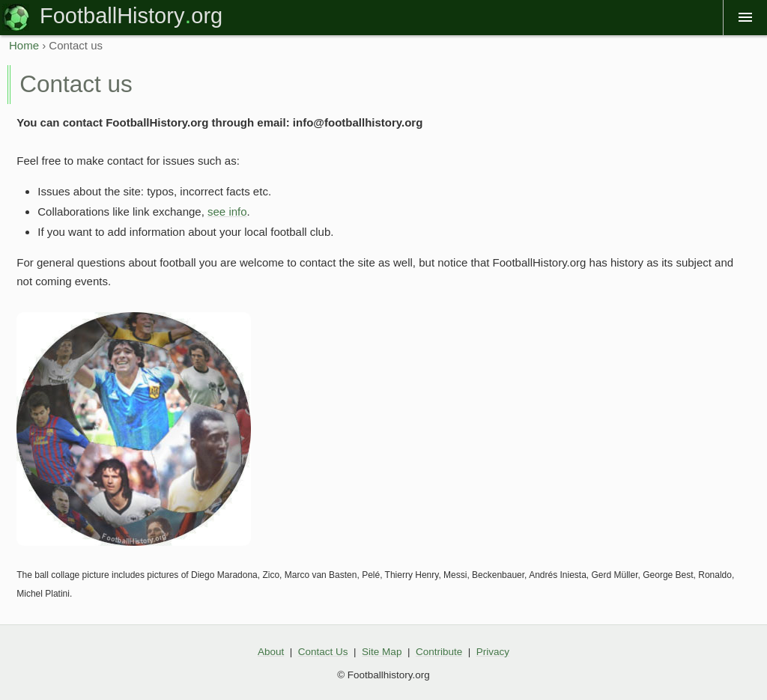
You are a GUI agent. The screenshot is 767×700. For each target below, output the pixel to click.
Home (24, 45)
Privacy (493, 652)
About (271, 652)
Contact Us (323, 652)
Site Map (382, 652)
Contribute (439, 652)
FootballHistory (112, 16)
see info (227, 211)
